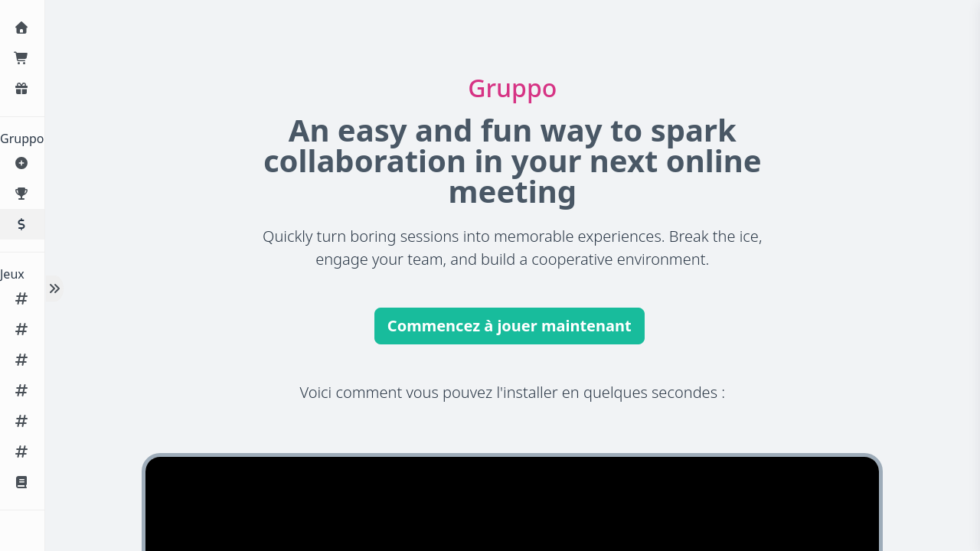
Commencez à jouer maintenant (510, 326)
